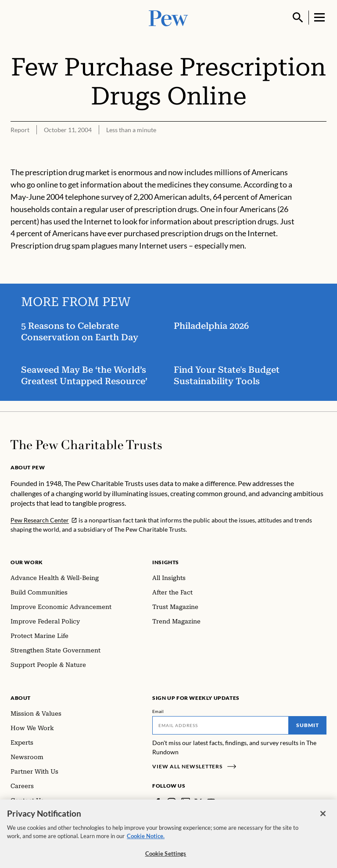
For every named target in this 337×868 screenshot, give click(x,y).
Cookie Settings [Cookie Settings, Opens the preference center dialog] (166, 858)
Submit (308, 725)
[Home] (86, 445)
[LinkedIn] (186, 802)
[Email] (220, 725)
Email (158, 711)
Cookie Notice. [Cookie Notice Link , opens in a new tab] (146, 841)
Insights (166, 562)
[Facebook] (158, 802)
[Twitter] (198, 802)
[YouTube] (211, 802)
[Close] (323, 818)
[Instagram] (172, 802)
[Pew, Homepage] (168, 17)
